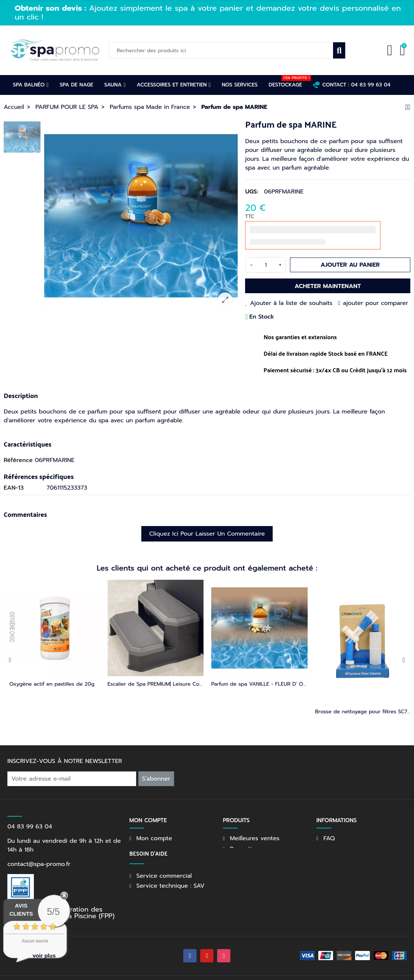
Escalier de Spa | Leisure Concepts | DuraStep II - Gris (70, 684)
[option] (141, 216)
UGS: (252, 192)
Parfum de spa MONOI (260, 684)
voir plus (44, 956)
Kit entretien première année (155, 684)
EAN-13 (14, 488)
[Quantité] (266, 265)
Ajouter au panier (350, 265)
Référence (18, 460)
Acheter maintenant (328, 286)
